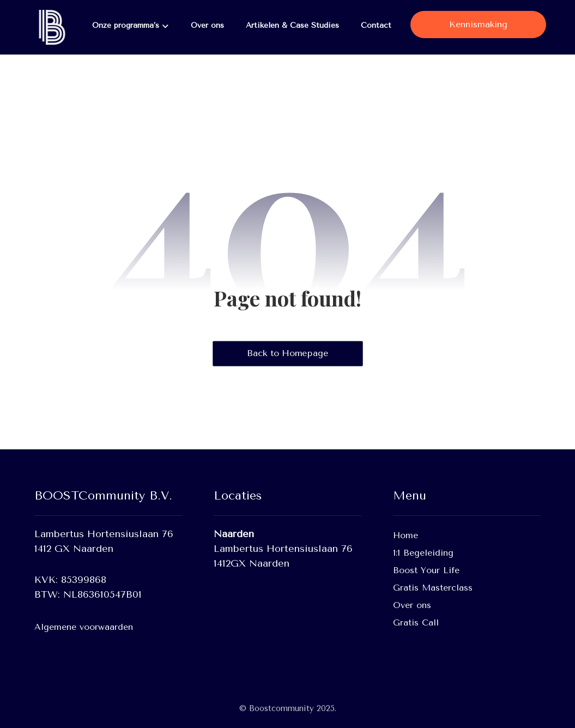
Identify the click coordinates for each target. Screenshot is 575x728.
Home (405, 535)
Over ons (412, 605)
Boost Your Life (426, 570)
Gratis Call (416, 622)
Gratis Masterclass (433, 588)
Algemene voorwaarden (84, 627)
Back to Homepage (287, 353)
